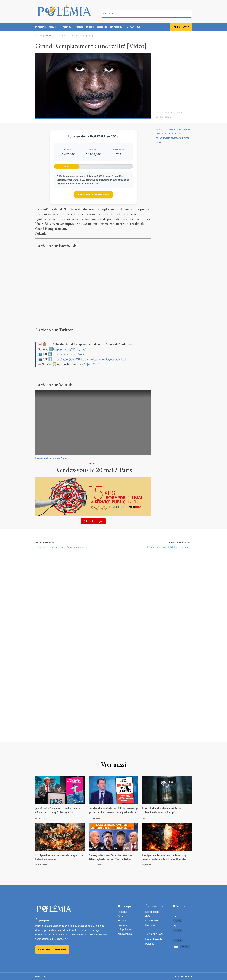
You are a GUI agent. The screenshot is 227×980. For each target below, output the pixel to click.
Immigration (177, 138)
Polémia (170, 113)
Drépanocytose (175, 129)
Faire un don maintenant (93, 194)
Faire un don (180, 27)
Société (79, 27)
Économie (102, 27)
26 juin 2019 (91, 364)
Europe (90, 27)
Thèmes (53, 27)
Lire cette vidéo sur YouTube (51, 458)
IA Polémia (41, 27)
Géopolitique (117, 27)
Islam (186, 138)
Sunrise (160, 143)
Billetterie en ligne (93, 521)
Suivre (178, 921)
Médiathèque (133, 27)
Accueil (39, 36)
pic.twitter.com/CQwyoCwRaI (105, 359)
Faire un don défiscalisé (52, 950)
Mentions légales (183, 976)
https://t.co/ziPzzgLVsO (68, 354)
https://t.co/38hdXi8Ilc (68, 359)
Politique (67, 27)
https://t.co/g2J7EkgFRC (70, 349)
